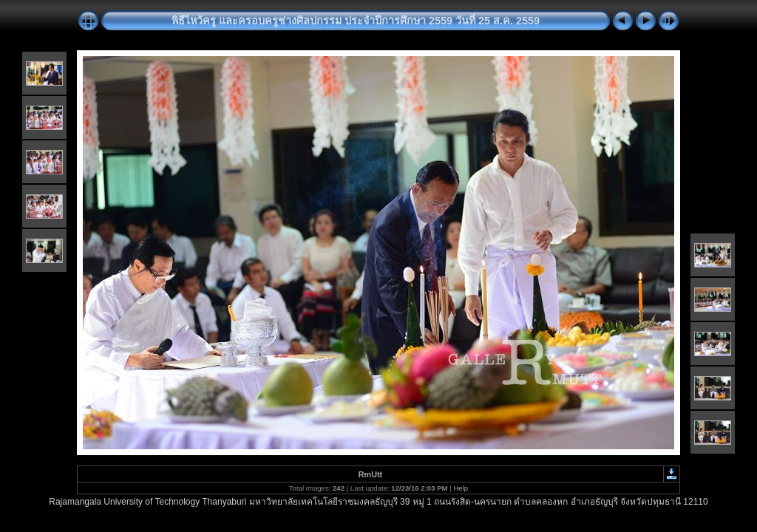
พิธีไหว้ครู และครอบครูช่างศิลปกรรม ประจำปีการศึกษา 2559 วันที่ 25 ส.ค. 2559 (356, 21)
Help (461, 488)
